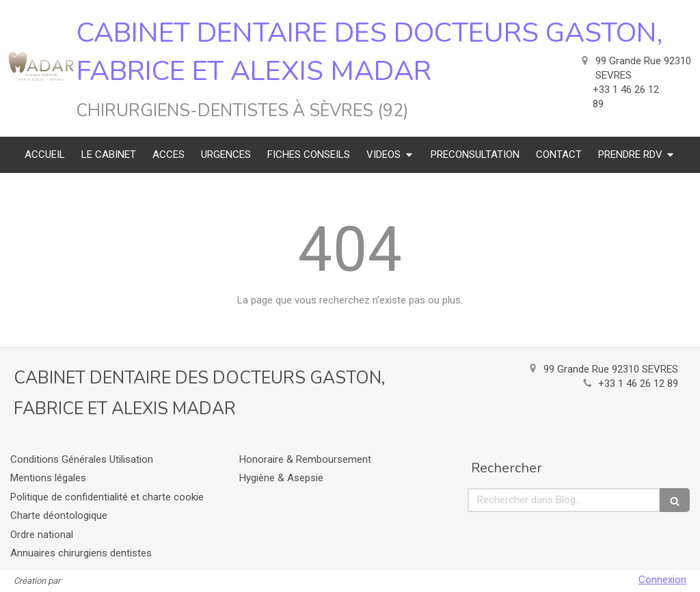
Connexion (662, 580)
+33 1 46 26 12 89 (638, 384)
